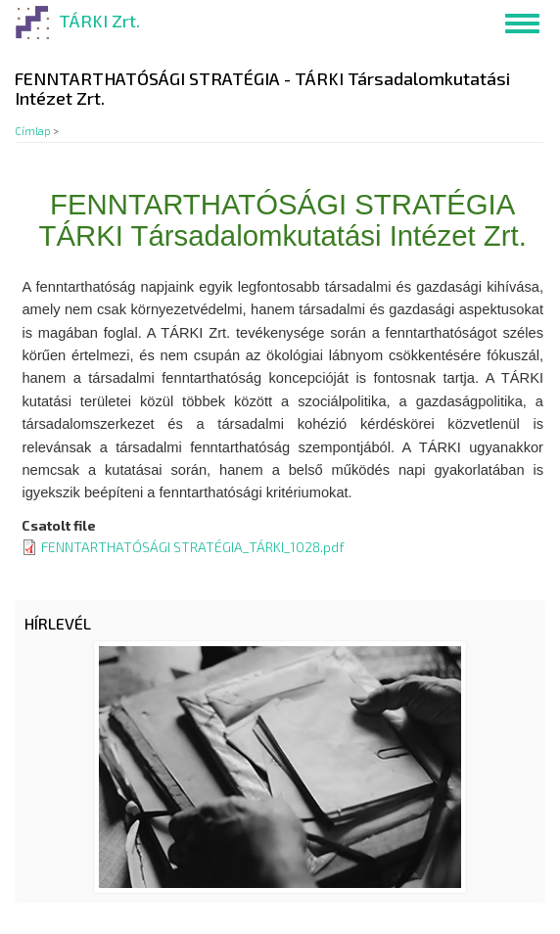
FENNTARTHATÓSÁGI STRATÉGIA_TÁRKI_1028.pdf (193, 547)
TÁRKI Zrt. (99, 21)
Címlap (33, 131)
